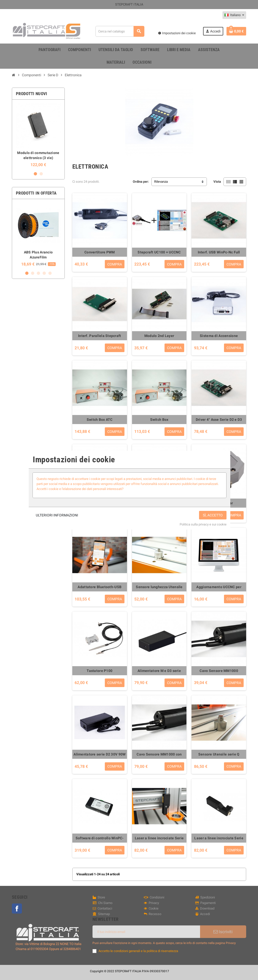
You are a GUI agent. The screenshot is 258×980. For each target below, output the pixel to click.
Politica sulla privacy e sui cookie (203, 524)
